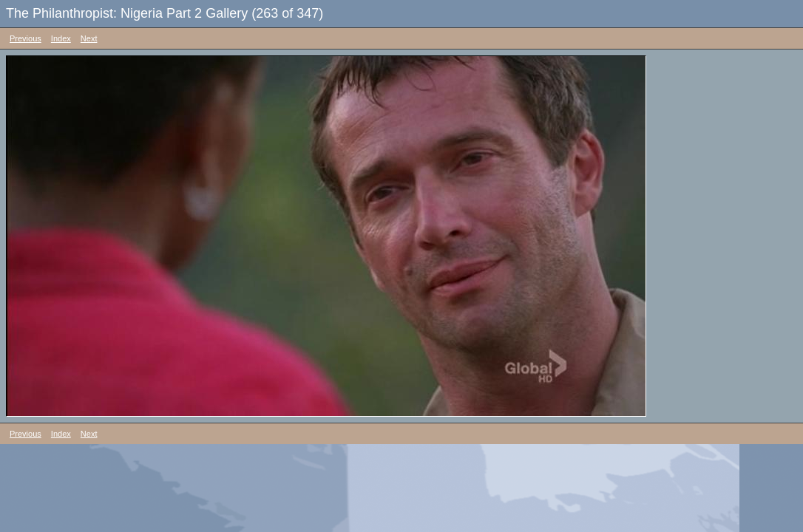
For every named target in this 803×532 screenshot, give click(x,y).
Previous (26, 38)
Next (89, 38)
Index (61, 38)
